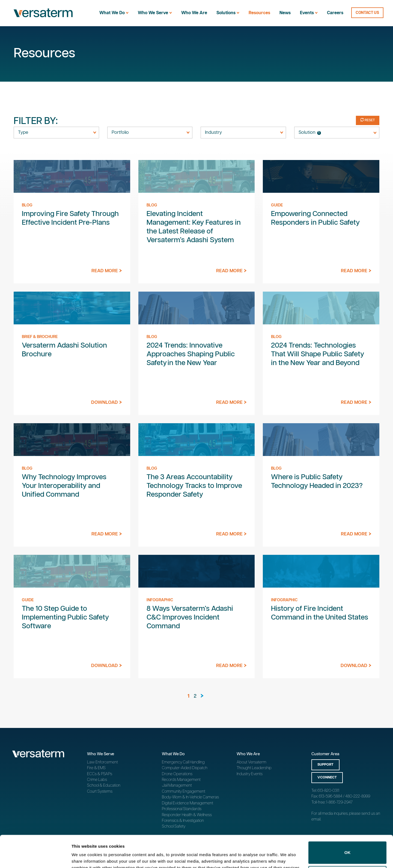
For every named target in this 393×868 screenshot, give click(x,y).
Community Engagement (184, 791)
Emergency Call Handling (183, 762)
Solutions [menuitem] (228, 13)
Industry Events (250, 774)
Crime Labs (97, 780)
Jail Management (177, 785)
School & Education (104, 785)
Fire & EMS (96, 768)
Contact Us (367, 13)
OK (348, 826)
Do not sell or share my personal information (348, 850)
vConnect (327, 777)
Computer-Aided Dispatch (185, 768)
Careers (335, 13)
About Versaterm (251, 762)
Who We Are (194, 13)
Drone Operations (177, 774)
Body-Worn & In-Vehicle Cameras (190, 797)
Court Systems (100, 791)
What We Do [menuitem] (114, 13)
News (285, 13)
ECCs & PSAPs (100, 774)
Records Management (181, 780)
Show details (84, 856)
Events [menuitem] (309, 13)
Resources (259, 13)
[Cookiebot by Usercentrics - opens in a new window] (35, 857)
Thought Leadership (254, 768)
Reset (368, 120)
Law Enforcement (102, 762)
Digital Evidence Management (187, 803)
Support (325, 765)
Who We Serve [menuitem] (155, 13)
